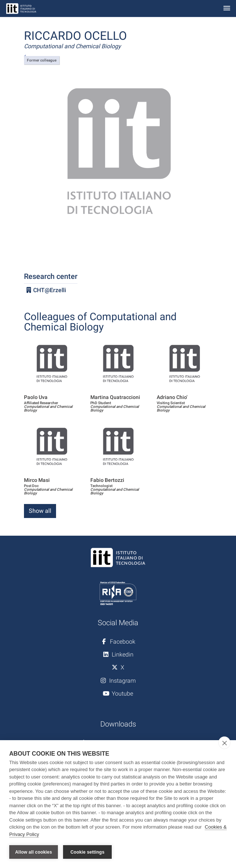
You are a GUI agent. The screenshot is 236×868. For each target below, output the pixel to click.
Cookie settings (87, 852)
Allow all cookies (34, 852)
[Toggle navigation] (227, 9)
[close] (224, 743)
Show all (40, 511)
